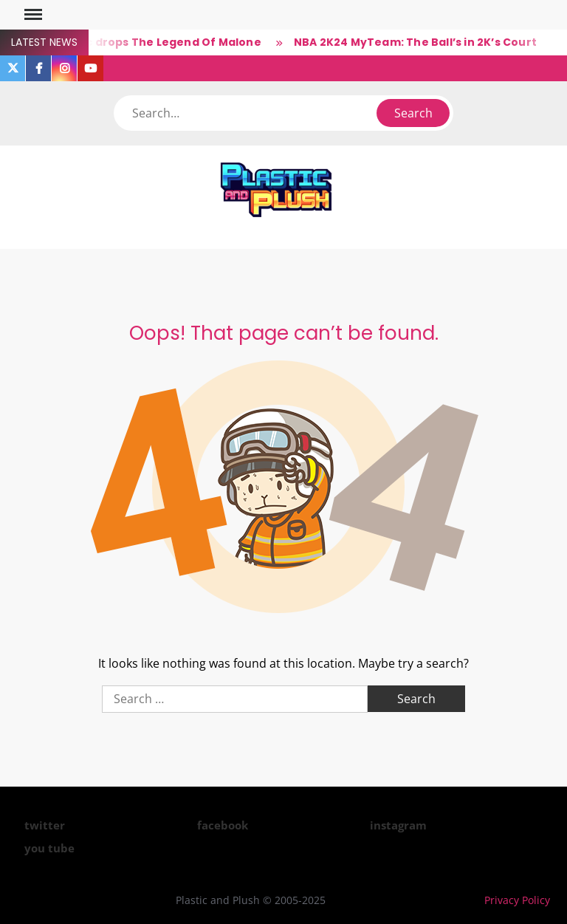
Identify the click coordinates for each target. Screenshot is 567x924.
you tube (49, 848)
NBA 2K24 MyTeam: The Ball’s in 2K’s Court (415, 42)
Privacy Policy (517, 900)
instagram (398, 825)
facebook (223, 825)
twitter (45, 825)
